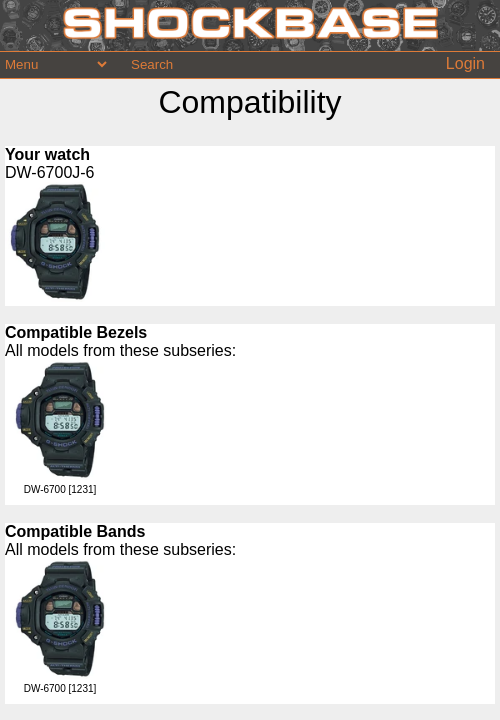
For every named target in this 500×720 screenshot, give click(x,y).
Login (465, 63)
